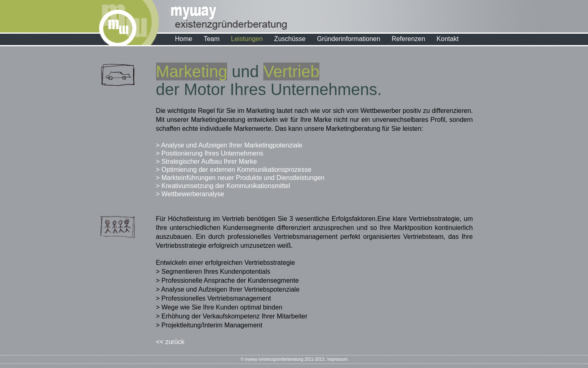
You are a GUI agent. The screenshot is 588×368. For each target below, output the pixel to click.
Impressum (337, 359)
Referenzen (409, 39)
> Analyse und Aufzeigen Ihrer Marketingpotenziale (229, 145)
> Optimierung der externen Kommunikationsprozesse (234, 170)
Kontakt (447, 39)
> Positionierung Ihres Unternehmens (210, 153)
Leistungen (247, 39)
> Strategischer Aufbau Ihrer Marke (207, 161)
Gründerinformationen (349, 39)
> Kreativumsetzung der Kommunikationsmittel (223, 186)
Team (212, 39)
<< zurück (170, 342)
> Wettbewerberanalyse (190, 194)
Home (184, 39)
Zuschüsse (290, 39)
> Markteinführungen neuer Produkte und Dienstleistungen (240, 178)
